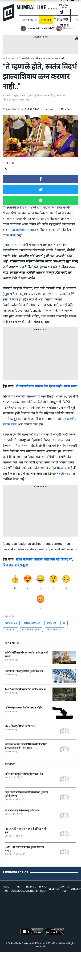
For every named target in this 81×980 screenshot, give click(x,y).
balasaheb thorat (23, 230)
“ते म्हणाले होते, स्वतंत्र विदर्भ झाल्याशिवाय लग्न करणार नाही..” (42, 58)
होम (4, 58)
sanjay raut (10, 630)
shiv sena (67, 474)
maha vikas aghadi (31, 630)
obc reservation (55, 630)
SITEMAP (76, 889)
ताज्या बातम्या (30, 20)
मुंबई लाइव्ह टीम (13, 109)
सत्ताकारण (46, 20)
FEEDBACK (54, 889)
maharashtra (11, 623)
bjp (6, 294)
